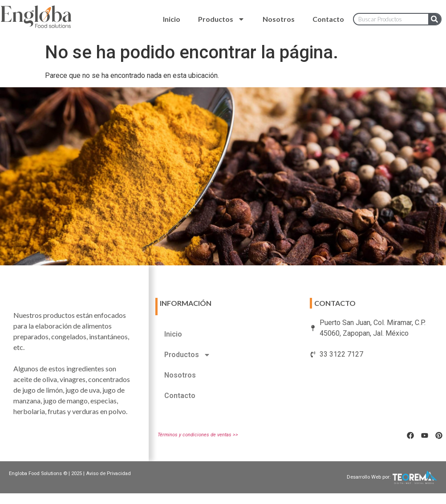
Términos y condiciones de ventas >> (198, 435)
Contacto (328, 19)
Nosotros (279, 19)
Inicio (172, 19)
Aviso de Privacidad (108, 474)
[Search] (434, 19)
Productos (221, 19)
